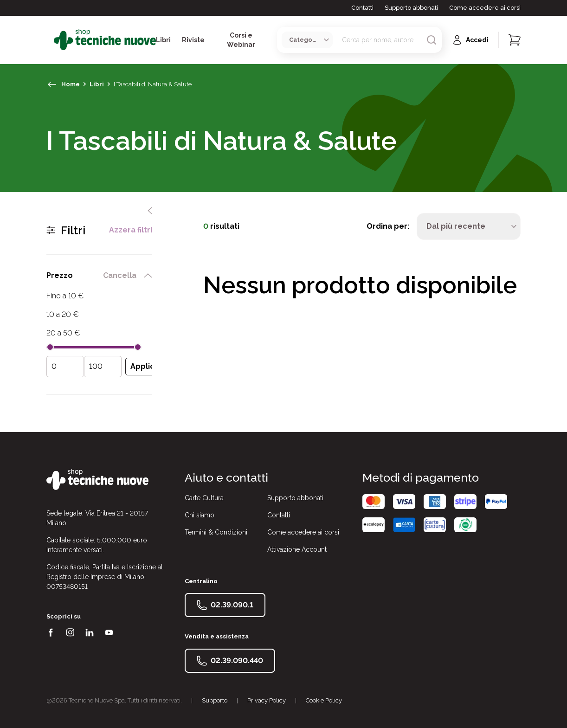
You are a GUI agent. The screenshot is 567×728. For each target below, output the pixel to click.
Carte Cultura (204, 498)
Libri (97, 84)
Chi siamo (200, 515)
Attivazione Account (297, 549)
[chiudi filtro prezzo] (148, 276)
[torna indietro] (52, 84)
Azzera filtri (131, 230)
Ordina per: (388, 226)
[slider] (50, 347)
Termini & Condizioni (216, 532)
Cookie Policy (324, 700)
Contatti (362, 8)
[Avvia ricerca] (432, 40)
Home (71, 84)
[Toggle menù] (50, 40)
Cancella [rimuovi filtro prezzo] (120, 276)
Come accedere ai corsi (485, 8)
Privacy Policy (267, 700)
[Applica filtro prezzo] (145, 367)
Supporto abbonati (411, 8)
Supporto (215, 700)
